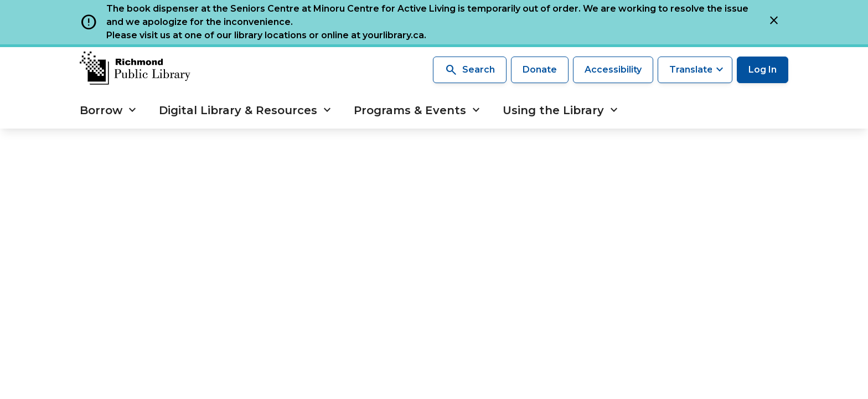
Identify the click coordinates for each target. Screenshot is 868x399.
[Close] (774, 22)
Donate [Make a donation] (540, 70)
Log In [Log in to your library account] (763, 70)
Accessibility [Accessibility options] (613, 70)
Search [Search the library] (470, 70)
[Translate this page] (695, 70)
